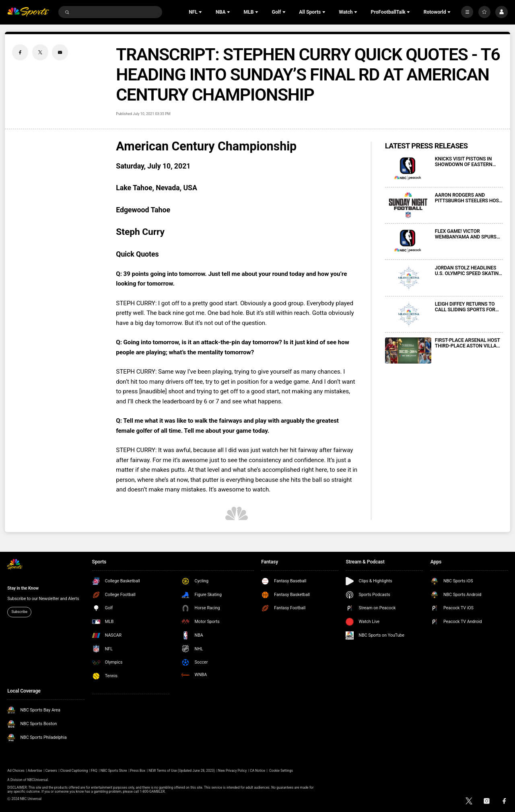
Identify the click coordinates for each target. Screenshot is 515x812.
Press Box (138, 771)
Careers (51, 771)
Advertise (35, 771)
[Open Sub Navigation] (201, 12)
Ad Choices (16, 771)
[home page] (28, 12)
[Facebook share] (20, 52)
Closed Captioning (74, 771)
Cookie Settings (281, 771)
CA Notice (257, 771)
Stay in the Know (23, 588)
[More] (467, 12)
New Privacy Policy (232, 771)
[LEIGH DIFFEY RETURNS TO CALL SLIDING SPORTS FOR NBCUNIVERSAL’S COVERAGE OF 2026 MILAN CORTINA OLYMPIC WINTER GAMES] (408, 314)
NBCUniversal (38, 780)
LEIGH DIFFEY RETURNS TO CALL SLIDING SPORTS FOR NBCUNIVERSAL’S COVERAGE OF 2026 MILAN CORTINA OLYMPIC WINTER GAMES (468, 307)
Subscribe (19, 612)
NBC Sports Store (114, 771)
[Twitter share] (40, 52)
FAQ (94, 771)
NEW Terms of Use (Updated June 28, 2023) (182, 771)
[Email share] (60, 52)
